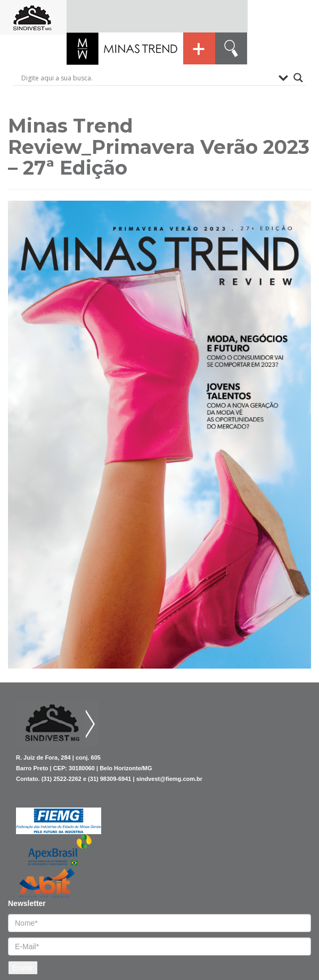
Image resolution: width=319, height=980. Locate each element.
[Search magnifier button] (298, 78)
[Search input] (147, 78)
